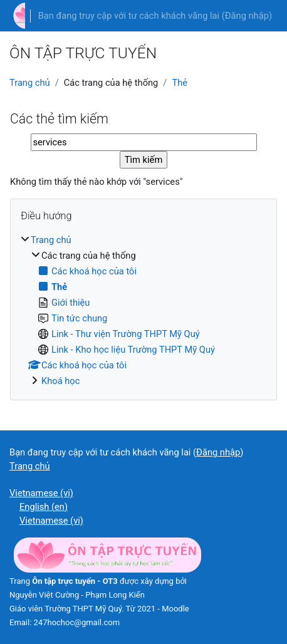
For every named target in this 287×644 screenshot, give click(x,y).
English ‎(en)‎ (44, 507)
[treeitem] (143, 310)
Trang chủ (30, 83)
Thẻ (180, 83)
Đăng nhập (247, 16)
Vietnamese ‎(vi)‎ (41, 493)
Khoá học (60, 381)
